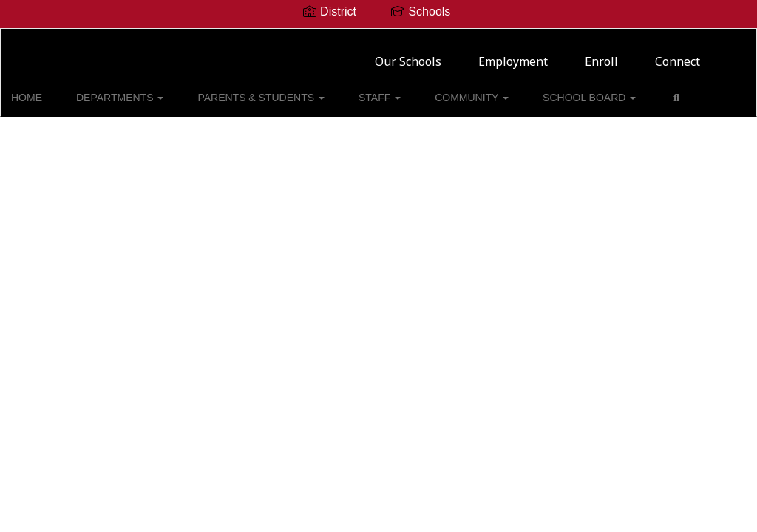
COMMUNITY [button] (447, 90)
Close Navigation (73, 133)
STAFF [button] (367, 90)
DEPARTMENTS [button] (131, 90)
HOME (50, 90)
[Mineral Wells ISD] (379, 38)
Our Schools (408, 55)
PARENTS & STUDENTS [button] (260, 90)
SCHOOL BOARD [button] (553, 90)
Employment (513, 55)
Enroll (601, 55)
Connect (678, 55)
